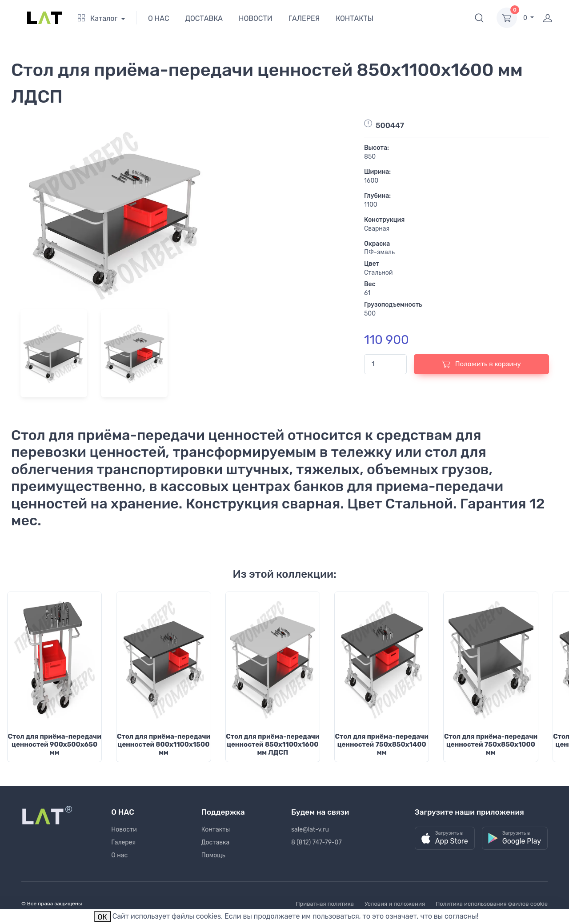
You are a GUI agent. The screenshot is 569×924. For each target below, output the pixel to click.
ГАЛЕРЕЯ (304, 18)
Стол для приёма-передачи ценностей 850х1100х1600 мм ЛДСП (272, 744)
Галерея (123, 842)
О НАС (159, 18)
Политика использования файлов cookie (492, 904)
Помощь (213, 855)
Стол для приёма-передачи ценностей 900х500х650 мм (55, 744)
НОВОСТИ (256, 18)
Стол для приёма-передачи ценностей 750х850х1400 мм (382, 744)
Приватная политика (325, 904)
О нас (119, 855)
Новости (124, 830)
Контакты (216, 830)
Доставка (216, 842)
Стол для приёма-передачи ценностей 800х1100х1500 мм (164, 744)
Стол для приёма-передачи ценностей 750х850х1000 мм (491, 744)
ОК (102, 917)
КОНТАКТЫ (355, 18)
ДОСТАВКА (204, 18)
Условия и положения (395, 904)
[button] (479, 18)
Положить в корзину (481, 364)
